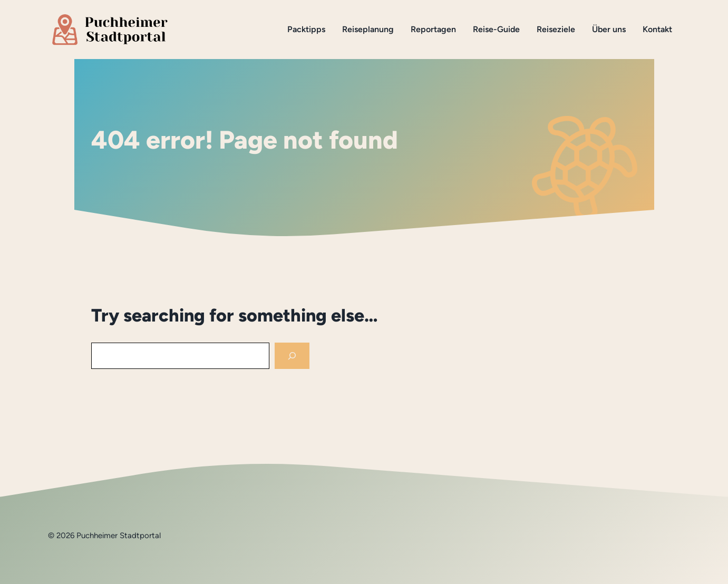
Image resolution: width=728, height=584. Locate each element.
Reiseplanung (368, 29)
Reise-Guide (496, 29)
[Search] (292, 356)
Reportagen (433, 29)
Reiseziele (556, 29)
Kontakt (657, 29)
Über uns (609, 29)
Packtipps (306, 29)
